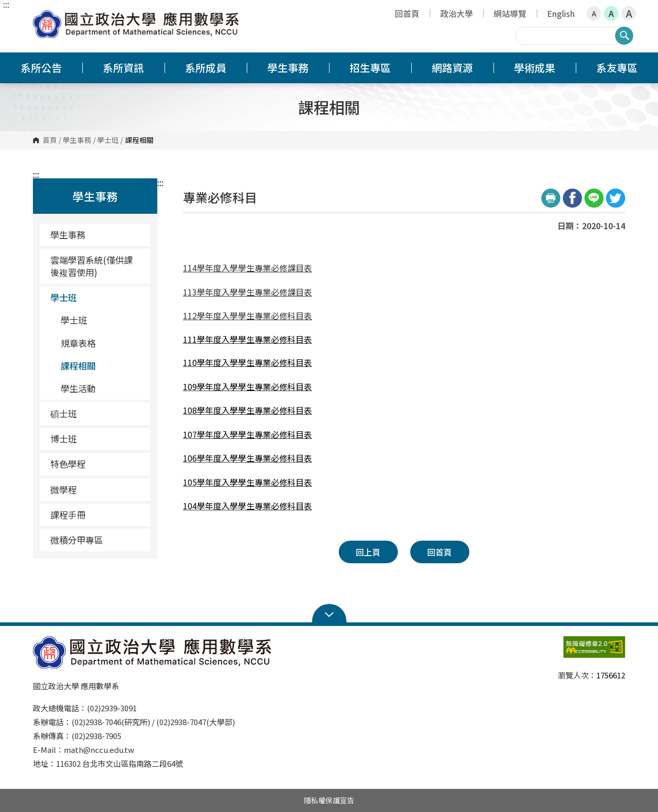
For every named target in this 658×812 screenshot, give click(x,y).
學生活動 (101, 388)
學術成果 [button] (535, 68)
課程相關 (78, 366)
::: (6, 4)
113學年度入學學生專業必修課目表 (248, 292)
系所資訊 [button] (123, 68)
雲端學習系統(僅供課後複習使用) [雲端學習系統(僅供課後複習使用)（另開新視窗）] (92, 266)
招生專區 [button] (370, 68)
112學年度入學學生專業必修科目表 (248, 316)
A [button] (594, 13)
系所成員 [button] (206, 68)
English (561, 13)
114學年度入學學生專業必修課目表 (248, 268)
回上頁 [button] (368, 552)
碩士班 (96, 413)
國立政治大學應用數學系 (43, 18)
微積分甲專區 (77, 540)
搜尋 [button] (624, 35)
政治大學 (456, 13)
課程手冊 (68, 515)
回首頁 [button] (440, 552)
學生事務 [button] (288, 68)
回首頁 (407, 13)
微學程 (96, 490)
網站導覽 (510, 13)
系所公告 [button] (41, 68)
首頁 (50, 140)
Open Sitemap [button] (329, 614)
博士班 (96, 439)
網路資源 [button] (452, 68)
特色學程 (96, 464)
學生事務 (77, 140)
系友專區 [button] (617, 68)
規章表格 (78, 343)
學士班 (108, 140)
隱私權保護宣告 (329, 800)
